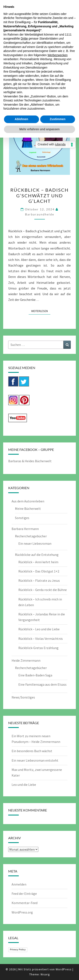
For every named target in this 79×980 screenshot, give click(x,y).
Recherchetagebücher (31, 536)
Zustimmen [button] (58, 119)
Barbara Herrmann (25, 529)
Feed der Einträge (24, 894)
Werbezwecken (57, 55)
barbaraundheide (40, 214)
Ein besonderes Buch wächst (32, 751)
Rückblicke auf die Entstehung (37, 555)
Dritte (24, 39)
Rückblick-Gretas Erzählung (38, 648)
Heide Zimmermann (26, 660)
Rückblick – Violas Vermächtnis (41, 639)
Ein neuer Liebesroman (35, 543)
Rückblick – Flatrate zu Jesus (39, 580)
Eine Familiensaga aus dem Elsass (42, 684)
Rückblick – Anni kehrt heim (38, 562)
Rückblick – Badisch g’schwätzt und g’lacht (39, 195)
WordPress (64, 969)
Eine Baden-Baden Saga (35, 675)
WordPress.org (22, 912)
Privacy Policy (18, 949)
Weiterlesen (41, 311)
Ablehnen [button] (21, 119)
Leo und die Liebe (24, 785)
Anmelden (19, 884)
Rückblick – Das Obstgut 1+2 (39, 571)
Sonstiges (22, 518)
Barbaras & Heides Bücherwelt (30, 461)
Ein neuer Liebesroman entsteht (35, 760)
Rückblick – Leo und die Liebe (39, 629)
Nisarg (45, 974)
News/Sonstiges (23, 697)
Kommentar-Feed (25, 903)
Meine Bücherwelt (28, 509)
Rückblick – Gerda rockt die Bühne (43, 590)
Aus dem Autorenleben (28, 501)
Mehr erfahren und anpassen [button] (39, 129)
